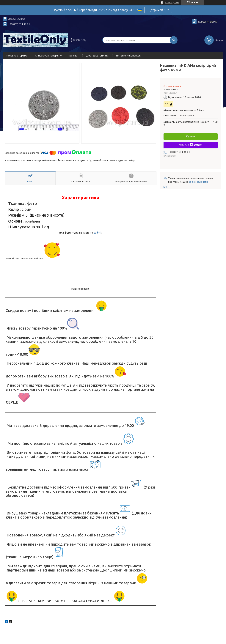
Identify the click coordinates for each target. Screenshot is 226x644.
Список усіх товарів (47, 56)
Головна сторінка (17, 56)
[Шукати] (174, 40)
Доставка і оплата (97, 56)
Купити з (191, 145)
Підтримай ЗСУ (158, 10)
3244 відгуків (172, 3)
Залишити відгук (207, 22)
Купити (191, 136)
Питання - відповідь (128, 56)
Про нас (73, 56)
